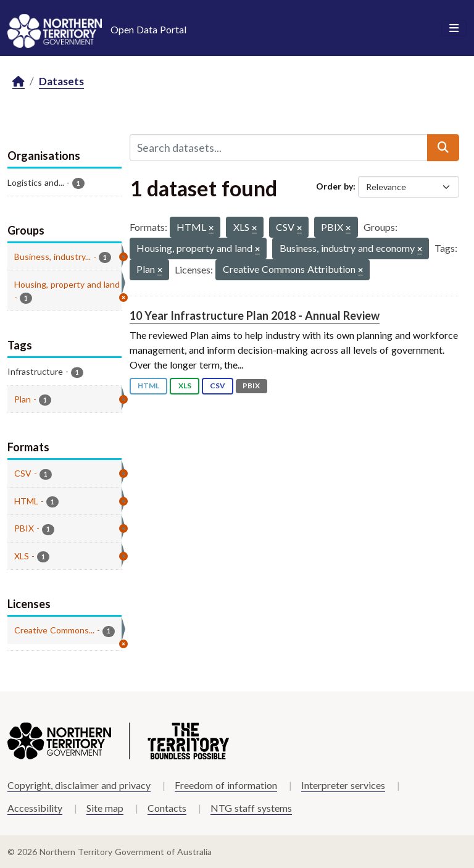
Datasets (61, 81)
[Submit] (443, 148)
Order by (335, 186)
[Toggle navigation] (454, 28)
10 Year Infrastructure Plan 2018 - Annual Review (255, 315)
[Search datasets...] (279, 148)
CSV (218, 386)
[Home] (19, 82)
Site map (105, 808)
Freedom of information (226, 785)
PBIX (251, 386)
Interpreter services (343, 785)
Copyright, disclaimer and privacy (79, 785)
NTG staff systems (251, 808)
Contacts (167, 808)
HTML (148, 386)
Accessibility (35, 808)
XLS (185, 386)
